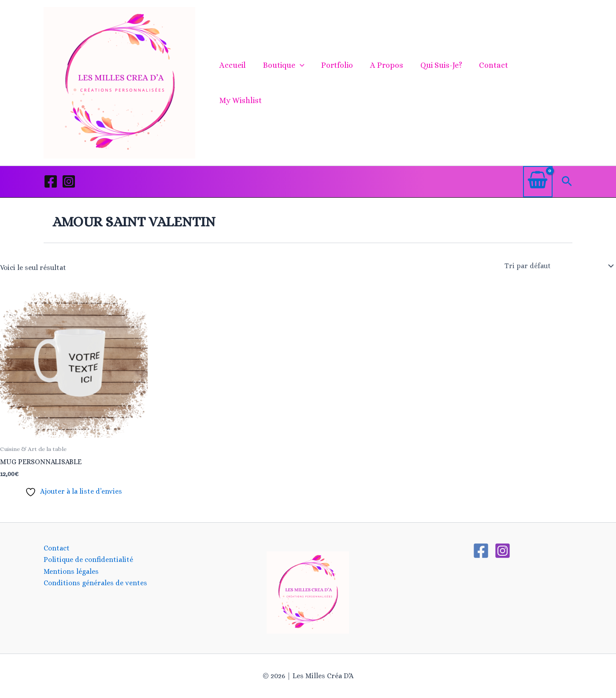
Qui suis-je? (440, 83)
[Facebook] (51, 181)
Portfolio (339, 83)
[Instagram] (69, 181)
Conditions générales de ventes (95, 583)
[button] (302, 83)
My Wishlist (543, 83)
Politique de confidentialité (88, 560)
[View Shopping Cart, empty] (538, 182)
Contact (492, 83)
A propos (387, 83)
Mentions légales (71, 571)
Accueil (237, 83)
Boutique (286, 83)
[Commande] (558, 266)
